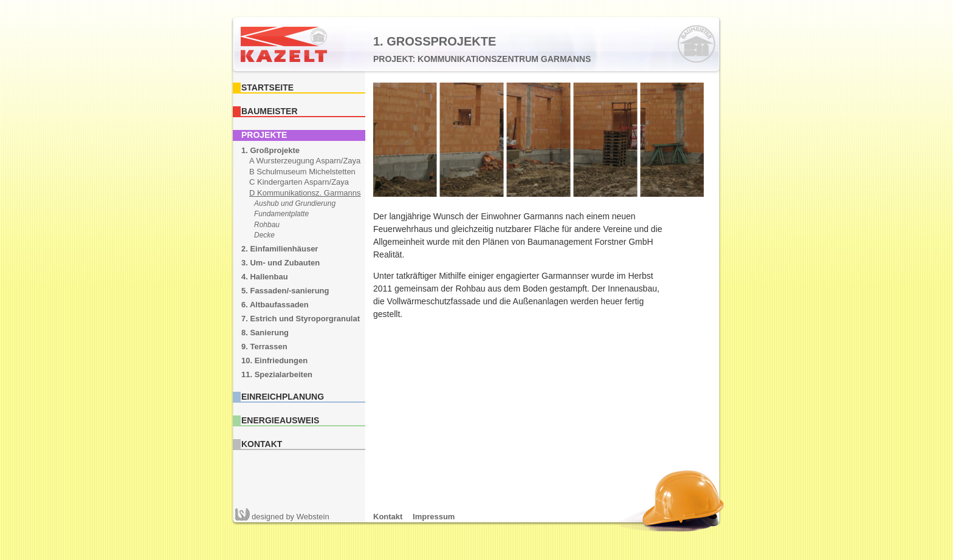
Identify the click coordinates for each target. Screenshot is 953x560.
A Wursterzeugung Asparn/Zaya (305, 161)
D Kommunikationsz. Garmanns (305, 193)
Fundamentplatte (281, 214)
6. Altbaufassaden (275, 305)
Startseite (267, 87)
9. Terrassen (264, 347)
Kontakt (262, 444)
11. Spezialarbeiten (277, 374)
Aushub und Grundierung (295, 203)
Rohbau (267, 225)
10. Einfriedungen (274, 360)
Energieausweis (280, 420)
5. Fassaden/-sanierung (285, 291)
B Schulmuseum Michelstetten (302, 172)
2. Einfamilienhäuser (280, 249)
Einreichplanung (283, 397)
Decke (264, 235)
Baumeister (270, 111)
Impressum (434, 517)
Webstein (291, 517)
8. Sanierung (265, 333)
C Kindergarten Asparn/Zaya (299, 182)
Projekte (264, 135)
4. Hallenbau (265, 277)
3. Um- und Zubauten (280, 263)
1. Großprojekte (270, 150)
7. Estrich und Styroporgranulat (301, 319)
